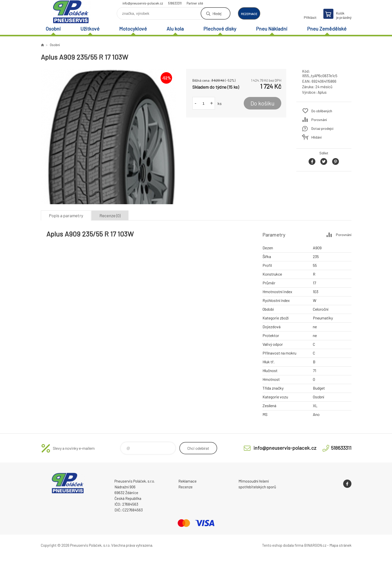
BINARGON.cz (315, 545)
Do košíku (263, 103)
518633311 (175, 3)
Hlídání (316, 137)
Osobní (53, 29)
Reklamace (187, 481)
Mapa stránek (340, 545)
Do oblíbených (322, 111)
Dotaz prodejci (322, 128)
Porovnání (319, 120)
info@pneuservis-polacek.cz (143, 3)
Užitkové (90, 29)
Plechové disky (220, 29)
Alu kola (175, 29)
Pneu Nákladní (272, 29)
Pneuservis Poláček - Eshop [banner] (71, 12)
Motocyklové (133, 29)
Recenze (185, 487)
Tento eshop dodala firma (283, 545)
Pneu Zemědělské (327, 29)
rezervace (249, 14)
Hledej (217, 13)
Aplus (322, 92)
